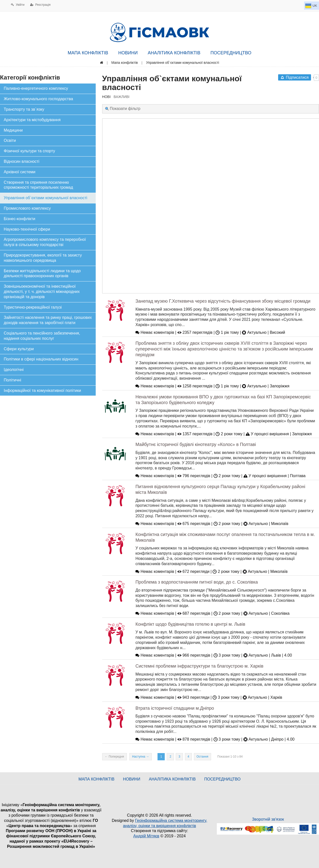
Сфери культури (19, 349)
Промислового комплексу (27, 208)
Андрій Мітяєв (146, 836)
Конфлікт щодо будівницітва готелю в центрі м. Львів (190, 624)
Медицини (13, 130)
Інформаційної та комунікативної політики (42, 391)
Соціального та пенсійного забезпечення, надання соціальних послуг (42, 336)
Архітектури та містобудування (32, 120)
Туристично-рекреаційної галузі (33, 307)
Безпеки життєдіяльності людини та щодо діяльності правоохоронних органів (42, 273)
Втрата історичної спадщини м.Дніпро (175, 708)
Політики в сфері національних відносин (41, 359)
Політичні (12, 380)
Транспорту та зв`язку (24, 109)
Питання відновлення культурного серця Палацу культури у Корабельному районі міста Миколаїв (220, 489)
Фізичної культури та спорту (29, 151)
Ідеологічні (14, 370)
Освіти (10, 140)
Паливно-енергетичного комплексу (36, 88)
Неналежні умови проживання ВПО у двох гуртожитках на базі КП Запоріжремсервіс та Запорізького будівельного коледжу (223, 400)
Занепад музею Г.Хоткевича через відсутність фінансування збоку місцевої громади (223, 301)
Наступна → (141, 757)
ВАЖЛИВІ (122, 97)
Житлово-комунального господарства (38, 99)
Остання (202, 757)
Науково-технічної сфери (27, 229)
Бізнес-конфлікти (20, 219)
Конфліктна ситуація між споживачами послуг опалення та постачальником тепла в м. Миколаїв (225, 537)
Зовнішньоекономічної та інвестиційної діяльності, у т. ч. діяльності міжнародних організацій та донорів (42, 292)
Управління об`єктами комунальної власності (45, 198)
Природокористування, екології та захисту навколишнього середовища (43, 258)
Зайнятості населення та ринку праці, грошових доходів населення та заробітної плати (48, 320)
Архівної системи (20, 172)
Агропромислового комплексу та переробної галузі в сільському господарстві (45, 242)
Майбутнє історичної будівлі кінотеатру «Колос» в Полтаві (196, 444)
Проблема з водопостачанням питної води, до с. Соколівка (197, 582)
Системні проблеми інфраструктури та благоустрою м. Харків (199, 666)
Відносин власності (22, 161)
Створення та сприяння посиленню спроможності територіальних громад (38, 185)
